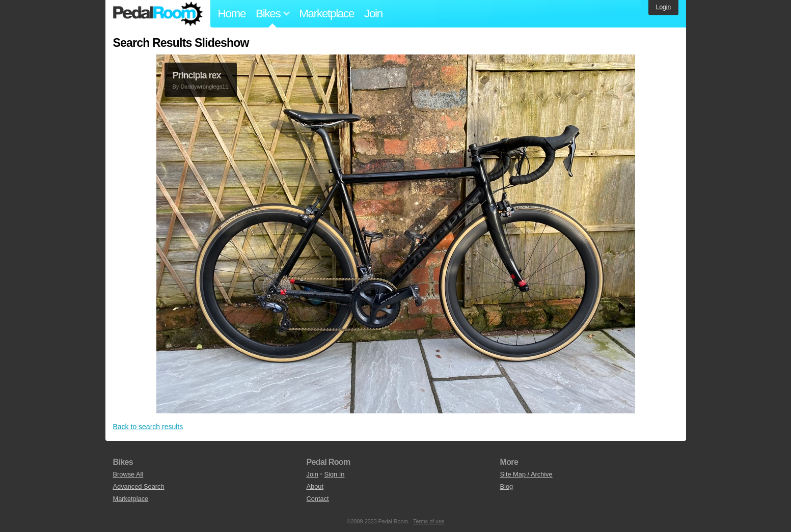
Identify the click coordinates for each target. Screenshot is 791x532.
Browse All (128, 474)
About (315, 486)
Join (373, 13)
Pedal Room (158, 14)
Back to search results (148, 427)
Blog (507, 486)
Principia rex (197, 75)
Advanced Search (139, 486)
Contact (318, 499)
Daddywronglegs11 (204, 87)
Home (232, 13)
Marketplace (326, 13)
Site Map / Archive (526, 474)
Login (663, 7)
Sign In (335, 474)
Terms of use (429, 521)
